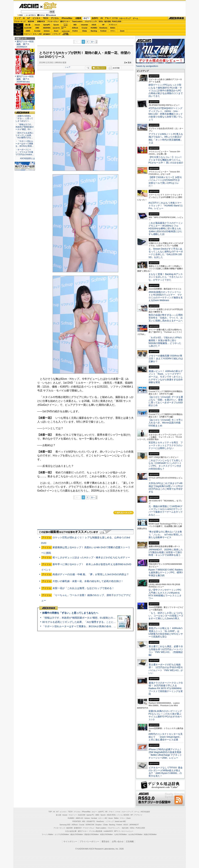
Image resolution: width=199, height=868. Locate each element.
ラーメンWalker (48, 834)
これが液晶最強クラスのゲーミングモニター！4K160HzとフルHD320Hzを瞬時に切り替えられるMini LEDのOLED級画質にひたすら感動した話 (166, 229)
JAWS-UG (79, 818)
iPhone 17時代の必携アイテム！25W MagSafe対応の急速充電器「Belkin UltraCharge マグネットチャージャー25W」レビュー (165, 754)
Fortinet (103, 31)
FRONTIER (84, 25)
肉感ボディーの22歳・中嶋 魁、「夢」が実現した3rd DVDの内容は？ (91, 574)
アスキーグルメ (53, 22)
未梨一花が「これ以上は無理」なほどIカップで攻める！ (83, 588)
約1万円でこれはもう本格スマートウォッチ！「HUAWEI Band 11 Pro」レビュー (166, 206)
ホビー (86, 18)
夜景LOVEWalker (106, 834)
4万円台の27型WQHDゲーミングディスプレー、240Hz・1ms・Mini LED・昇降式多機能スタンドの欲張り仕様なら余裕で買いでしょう (166, 114)
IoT (29, 18)
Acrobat (37, 31)
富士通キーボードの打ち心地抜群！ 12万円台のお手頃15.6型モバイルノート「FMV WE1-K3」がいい (166, 669)
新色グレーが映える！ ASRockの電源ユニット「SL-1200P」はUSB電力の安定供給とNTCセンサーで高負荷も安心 (166, 632)
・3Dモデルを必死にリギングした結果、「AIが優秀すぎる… (24, 135)
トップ (18, 18)
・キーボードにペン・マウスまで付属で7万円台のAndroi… (25, 152)
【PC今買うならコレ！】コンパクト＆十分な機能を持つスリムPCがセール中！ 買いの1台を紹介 (166, 160)
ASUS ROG (47, 28)
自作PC (95, 18)
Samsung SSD (65, 825)
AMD (37, 28)
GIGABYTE (56, 28)
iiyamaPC (47, 25)
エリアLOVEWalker (62, 834)
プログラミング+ (91, 22)
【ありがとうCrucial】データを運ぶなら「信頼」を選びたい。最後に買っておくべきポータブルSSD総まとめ (166, 401)
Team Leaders (101, 828)
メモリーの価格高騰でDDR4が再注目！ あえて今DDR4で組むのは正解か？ (166, 359)
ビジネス (36, 18)
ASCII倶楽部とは (27, 158)
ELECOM (28, 28)
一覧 (88, 68)
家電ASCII (41, 22)
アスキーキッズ (20, 22)
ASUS (94, 25)
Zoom (122, 31)
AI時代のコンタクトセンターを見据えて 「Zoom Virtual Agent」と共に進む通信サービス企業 (166, 737)
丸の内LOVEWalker (135, 834)
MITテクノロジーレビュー (124, 831)
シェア (68, 67)
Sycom (56, 25)
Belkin (113, 28)
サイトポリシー (70, 842)
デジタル (55, 18)
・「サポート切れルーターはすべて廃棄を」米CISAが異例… (25, 144)
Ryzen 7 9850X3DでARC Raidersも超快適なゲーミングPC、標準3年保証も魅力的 (166, 573)
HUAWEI (94, 28)
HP (103, 25)
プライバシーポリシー (89, 842)
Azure (56, 31)
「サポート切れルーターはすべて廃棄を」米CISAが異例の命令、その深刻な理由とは (89, 626)
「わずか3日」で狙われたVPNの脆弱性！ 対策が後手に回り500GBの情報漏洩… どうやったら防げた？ (165, 342)
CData (85, 31)
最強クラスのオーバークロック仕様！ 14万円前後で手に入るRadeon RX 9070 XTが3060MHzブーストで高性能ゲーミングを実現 (166, 688)
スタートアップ (125, 18)
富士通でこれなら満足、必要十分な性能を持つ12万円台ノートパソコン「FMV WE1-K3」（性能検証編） (166, 651)
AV (102, 18)
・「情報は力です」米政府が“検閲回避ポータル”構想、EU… (25, 127)
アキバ (108, 18)
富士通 (28, 25)
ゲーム (135, 18)
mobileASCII (108, 831)
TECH (46, 18)
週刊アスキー (65, 22)
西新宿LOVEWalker (92, 834)
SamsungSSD (64, 28)
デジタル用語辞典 (96, 831)
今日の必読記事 (71, 831)
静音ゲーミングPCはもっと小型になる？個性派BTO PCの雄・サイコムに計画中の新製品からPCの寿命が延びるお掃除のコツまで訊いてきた (166, 90)
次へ (93, 42)
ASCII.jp (29, 6)
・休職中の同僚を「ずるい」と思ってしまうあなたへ (24, 118)
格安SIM (31, 22)
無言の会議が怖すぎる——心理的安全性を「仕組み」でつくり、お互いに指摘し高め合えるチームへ (166, 318)
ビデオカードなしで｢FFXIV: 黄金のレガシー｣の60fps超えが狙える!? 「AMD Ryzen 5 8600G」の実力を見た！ (166, 772)
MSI (75, 25)
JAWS (28, 31)
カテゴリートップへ (124, 513)
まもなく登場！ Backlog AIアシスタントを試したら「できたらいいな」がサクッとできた (166, 277)
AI (24, 18)
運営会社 (105, 842)
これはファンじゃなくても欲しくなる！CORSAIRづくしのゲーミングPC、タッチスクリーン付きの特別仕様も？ (166, 465)
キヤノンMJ (37, 34)
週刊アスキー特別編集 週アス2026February (25, 79)
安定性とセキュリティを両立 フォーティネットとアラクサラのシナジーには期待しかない (166, 445)
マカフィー (28, 34)
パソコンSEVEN (66, 25)
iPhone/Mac (67, 18)
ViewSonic (103, 28)
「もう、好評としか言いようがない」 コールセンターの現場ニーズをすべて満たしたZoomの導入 (166, 616)
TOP (50, 812)
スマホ (115, 18)
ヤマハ (113, 31)
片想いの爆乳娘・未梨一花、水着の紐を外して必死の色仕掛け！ (88, 581)
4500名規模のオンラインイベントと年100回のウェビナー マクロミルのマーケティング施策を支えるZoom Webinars (166, 296)
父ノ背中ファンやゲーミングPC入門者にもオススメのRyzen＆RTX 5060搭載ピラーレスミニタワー (165, 594)
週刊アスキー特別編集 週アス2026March (25, 44)
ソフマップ (56, 34)
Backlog (94, 31)
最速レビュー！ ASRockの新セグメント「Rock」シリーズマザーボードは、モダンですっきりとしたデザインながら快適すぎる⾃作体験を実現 (166, 377)
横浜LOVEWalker (77, 834)
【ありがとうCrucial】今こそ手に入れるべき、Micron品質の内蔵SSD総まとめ (166, 423)
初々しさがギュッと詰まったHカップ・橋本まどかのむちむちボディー (91, 557)
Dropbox (75, 31)
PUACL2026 (117, 22)
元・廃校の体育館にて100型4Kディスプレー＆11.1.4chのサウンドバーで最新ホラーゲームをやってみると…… (166, 511)
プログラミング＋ (114, 828)
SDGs (101, 22)
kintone (47, 31)
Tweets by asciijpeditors (147, 66)
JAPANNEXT (47, 34)
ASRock (75, 28)
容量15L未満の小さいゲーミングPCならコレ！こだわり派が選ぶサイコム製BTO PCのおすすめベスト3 (165, 715)
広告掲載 (130, 842)
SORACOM (90, 825)
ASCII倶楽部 (177, 18)
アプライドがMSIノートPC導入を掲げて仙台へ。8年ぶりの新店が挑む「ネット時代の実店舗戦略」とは (166, 138)
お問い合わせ (118, 842)
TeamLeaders (77, 22)
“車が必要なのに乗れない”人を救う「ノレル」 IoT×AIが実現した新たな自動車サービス (166, 534)
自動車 (78, 18)
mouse (37, 25)
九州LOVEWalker (120, 834)
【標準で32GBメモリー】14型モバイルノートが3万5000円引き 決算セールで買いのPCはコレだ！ (165, 181)
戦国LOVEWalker (150, 834)
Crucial (84, 28)
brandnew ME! (66, 34)
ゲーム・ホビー (50, 6)
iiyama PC (90, 815)
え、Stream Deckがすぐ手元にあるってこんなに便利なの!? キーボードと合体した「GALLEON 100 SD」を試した (166, 253)
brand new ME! (120, 821)
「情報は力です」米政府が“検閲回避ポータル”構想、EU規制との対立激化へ (84, 618)
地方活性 (108, 22)
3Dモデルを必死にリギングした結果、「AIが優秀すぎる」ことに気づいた (83, 622)
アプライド (113, 25)
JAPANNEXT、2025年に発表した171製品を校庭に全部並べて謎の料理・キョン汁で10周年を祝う (166, 552)
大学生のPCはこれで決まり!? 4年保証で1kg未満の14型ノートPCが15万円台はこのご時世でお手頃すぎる (166, 487)
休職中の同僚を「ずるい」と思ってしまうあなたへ (70, 613)
